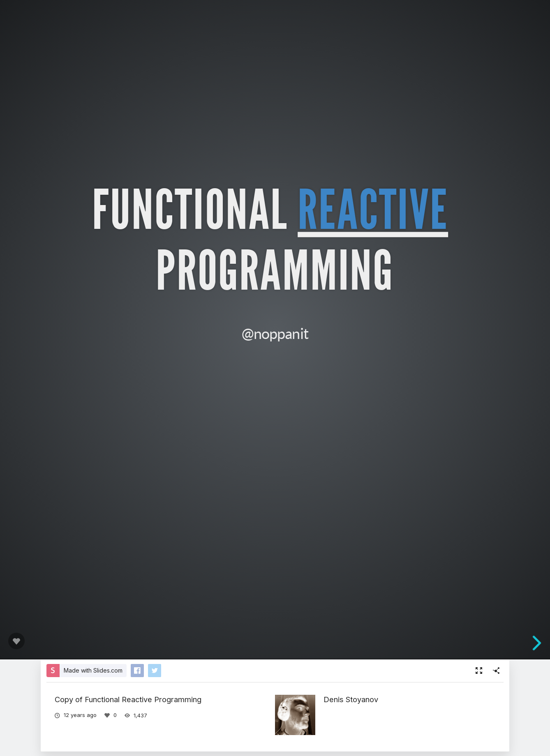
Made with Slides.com (93, 670)
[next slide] (541, 643)
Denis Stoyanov (351, 699)
